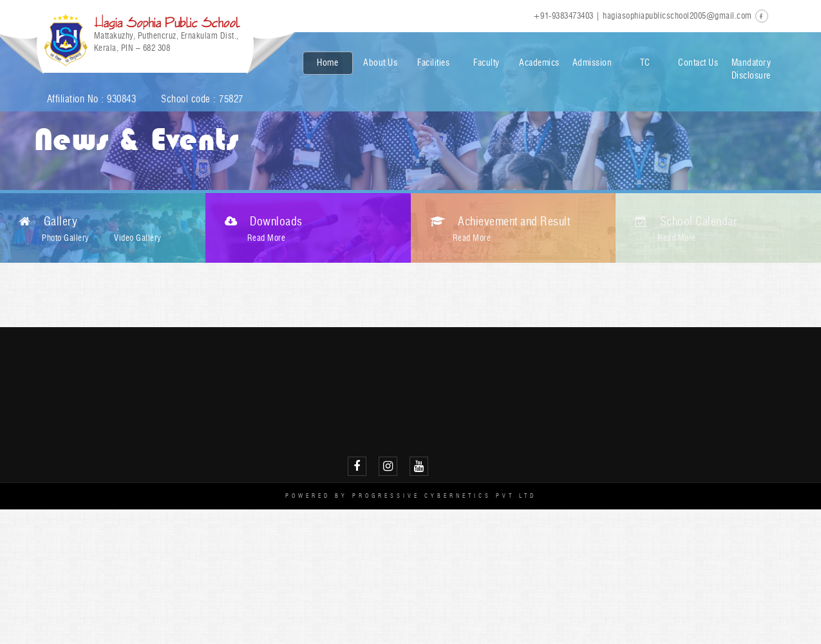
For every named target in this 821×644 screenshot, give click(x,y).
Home (327, 63)
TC (645, 63)
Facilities (433, 63)
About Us (380, 63)
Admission (592, 63)
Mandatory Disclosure (751, 69)
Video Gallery (138, 238)
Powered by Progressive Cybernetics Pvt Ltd (411, 496)
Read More (267, 238)
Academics (539, 63)
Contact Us (698, 63)
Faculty (486, 63)
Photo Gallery (66, 238)
